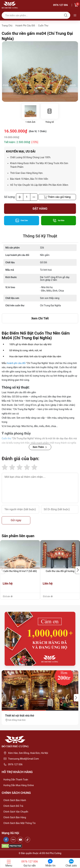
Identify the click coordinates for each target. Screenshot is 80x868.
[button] (78, 570)
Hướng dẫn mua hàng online (19, 785)
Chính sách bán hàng (15, 817)
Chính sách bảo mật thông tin (19, 823)
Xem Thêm (40, 447)
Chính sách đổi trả (13, 806)
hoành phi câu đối (16, 363)
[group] (40, 72)
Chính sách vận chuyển (16, 812)
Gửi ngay (16, 520)
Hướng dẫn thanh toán (16, 780)
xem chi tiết (40, 318)
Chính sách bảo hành (15, 800)
